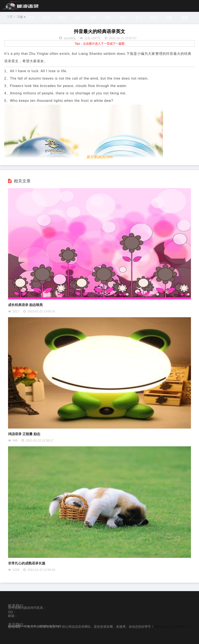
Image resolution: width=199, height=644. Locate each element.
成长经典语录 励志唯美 (25, 305)
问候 (108, 18)
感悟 (62, 18)
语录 (93, 18)
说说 (77, 18)
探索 (185, 18)
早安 (31, 18)
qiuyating (70, 38)
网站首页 (13, 18)
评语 (154, 18)
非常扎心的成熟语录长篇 (27, 563)
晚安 (47, 18)
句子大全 (55, 626)
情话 (123, 18)
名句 (139, 18)
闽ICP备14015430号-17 (172, 627)
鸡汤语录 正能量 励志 (24, 434)
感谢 (169, 18)
